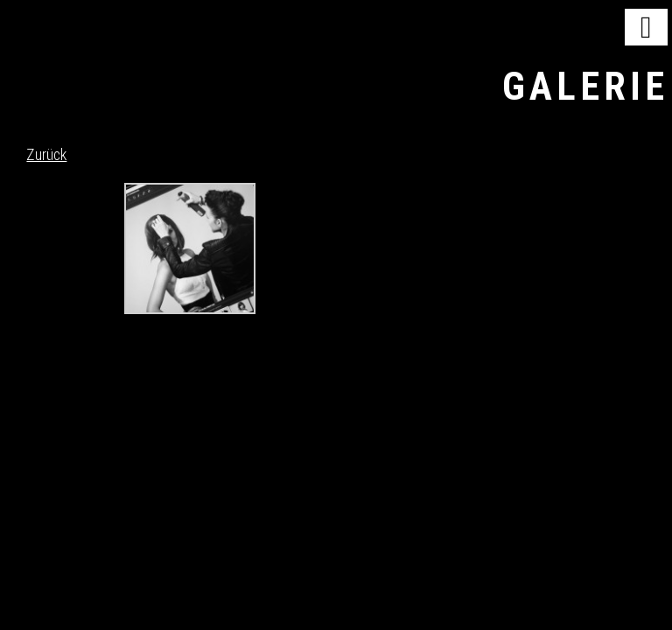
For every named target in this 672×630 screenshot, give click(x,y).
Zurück (46, 155)
